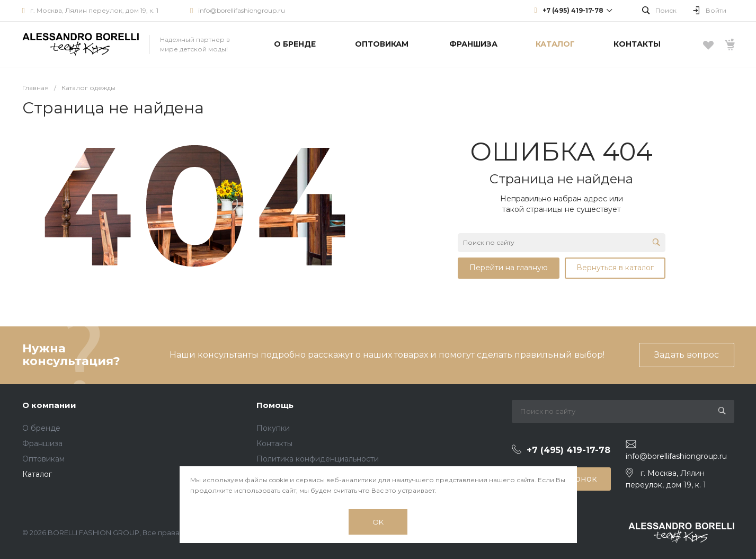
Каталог (37, 474)
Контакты (274, 443)
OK (378, 522)
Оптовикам (43, 459)
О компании (49, 405)
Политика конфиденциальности (318, 459)
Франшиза (42, 443)
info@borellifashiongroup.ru (242, 10)
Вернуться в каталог (615, 268)
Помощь (275, 405)
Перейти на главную (509, 268)
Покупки (273, 428)
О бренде (41, 428)
